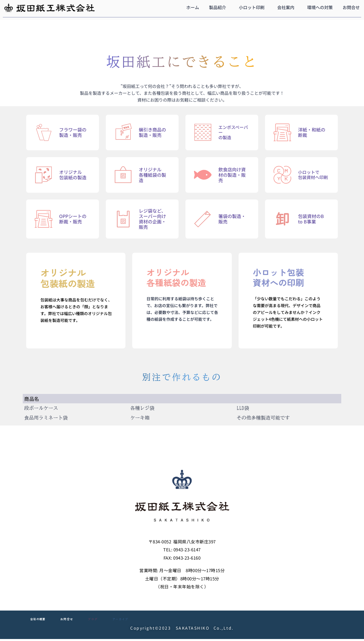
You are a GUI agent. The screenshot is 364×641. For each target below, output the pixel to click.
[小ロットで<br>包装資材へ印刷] (282, 175)
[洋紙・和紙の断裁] (282, 132)
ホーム (193, 7)
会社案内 (286, 7)
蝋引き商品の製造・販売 (152, 132)
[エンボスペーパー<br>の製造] (203, 132)
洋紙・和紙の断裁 (312, 132)
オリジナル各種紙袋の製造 (152, 175)
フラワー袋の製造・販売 (73, 132)
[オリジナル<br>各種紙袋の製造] (123, 175)
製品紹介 (218, 7)
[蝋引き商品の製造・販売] (123, 132)
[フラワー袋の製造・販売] (44, 132)
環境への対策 (320, 7)
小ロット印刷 (252, 7)
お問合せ (351, 7)
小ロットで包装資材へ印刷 (313, 175)
